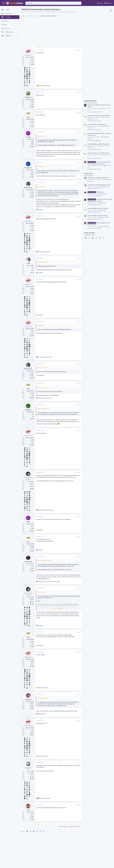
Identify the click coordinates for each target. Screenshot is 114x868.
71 (50, 45)
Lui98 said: (41, 325)
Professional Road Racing (94, 112)
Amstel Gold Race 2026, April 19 (97, 124)
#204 (80, 132)
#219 (80, 588)
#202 (80, 92)
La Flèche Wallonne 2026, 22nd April (98, 144)
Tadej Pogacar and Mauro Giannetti (98, 178)
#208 (80, 258)
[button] (4, 3)
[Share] (76, 50)
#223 (80, 720)
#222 (80, 694)
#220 (80, 632)
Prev (25, 45)
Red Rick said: (41, 167)
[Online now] (28, 95)
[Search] (53, 3)
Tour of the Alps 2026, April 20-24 (97, 215)
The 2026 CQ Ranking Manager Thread (99, 185)
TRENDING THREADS (90, 101)
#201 (80, 50)
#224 (80, 763)
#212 (80, 384)
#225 (80, 805)
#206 (80, 183)
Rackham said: (42, 136)
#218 (80, 557)
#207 (80, 216)
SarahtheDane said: (43, 698)
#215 (80, 473)
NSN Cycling (95, 192)
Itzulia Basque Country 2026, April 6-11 (99, 116)
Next (54, 45)
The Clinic (90, 181)
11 (44, 45)
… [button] (31, 45)
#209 (80, 279)
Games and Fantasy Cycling (95, 188)
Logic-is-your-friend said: (44, 560)
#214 (80, 431)
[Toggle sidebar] (111, 10)
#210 (80, 322)
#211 (80, 364)
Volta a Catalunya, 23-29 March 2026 (98, 153)
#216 (80, 517)
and (44, 86)
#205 (80, 163)
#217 (80, 537)
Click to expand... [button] (59, 608)
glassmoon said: (42, 262)
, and (45, 357)
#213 (80, 405)
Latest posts (89, 174)
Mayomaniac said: (43, 409)
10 (41, 45)
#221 (80, 652)
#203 (80, 112)
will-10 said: (41, 592)
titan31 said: (41, 187)
